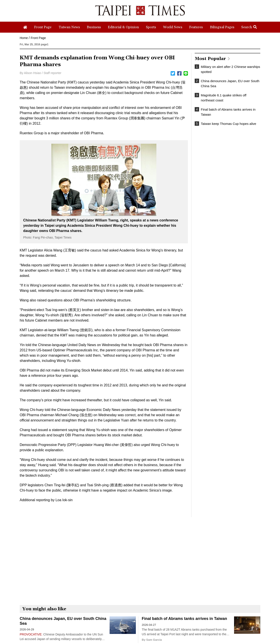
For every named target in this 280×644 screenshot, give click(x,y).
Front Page (38, 38)
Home (24, 38)
